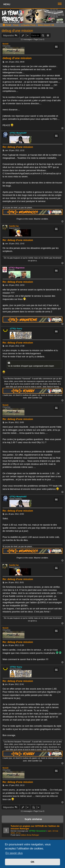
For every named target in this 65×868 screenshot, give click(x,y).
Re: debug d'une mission (18, 147)
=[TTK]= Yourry (16, 329)
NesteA (5, 44)
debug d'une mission (17, 31)
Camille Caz (14, 226)
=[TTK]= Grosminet (37, 831)
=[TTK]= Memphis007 (18, 133)
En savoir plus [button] (14, 853)
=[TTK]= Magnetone (17, 268)
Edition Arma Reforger (30, 835)
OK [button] (32, 862)
